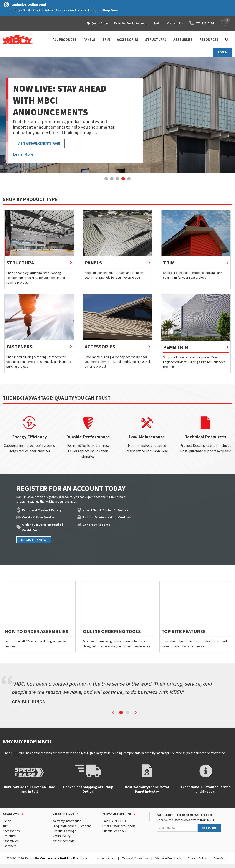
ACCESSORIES (128, 39)
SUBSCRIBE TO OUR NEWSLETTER (184, 815)
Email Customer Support (119, 826)
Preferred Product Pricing (42, 510)
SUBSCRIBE (209, 828)
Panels (7, 821)
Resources (209, 39)
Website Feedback (168, 858)
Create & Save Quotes (38, 517)
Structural (9, 836)
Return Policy (62, 836)
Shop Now (110, 10)
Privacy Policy (197, 858)
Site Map (220, 858)
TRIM (106, 39)
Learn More (23, 154)
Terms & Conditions (135, 858)
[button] (106, 179)
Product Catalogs (64, 831)
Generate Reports (96, 525)
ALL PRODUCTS (65, 39)
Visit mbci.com (106, 858)
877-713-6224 (202, 23)
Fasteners (10, 846)
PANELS (90, 39)
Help (157, 23)
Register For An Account (131, 23)
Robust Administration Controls (107, 517)
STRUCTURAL (156, 39)
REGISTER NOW (34, 540)
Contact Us (175, 23)
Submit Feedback (114, 831)
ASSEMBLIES (183, 39)
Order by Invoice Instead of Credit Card (43, 527)
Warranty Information (67, 821)
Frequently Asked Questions (72, 826)
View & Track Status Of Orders (105, 510)
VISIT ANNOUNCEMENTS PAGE (39, 143)
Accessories (11, 831)
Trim (6, 826)
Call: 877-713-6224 (114, 821)
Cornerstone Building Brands (62, 858)
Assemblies (11, 841)
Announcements (64, 841)
